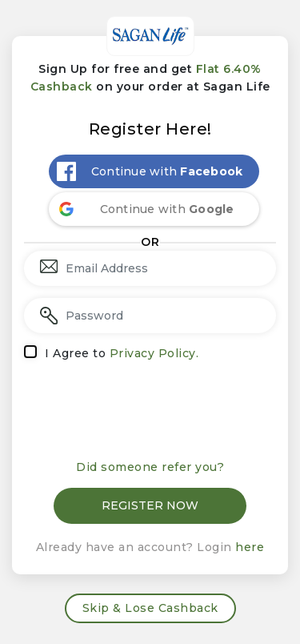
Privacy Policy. (154, 353)
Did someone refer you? (150, 467)
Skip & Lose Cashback (150, 608)
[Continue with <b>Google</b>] (154, 209)
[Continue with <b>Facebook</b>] (154, 171)
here (250, 547)
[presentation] (150, 412)
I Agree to (122, 353)
